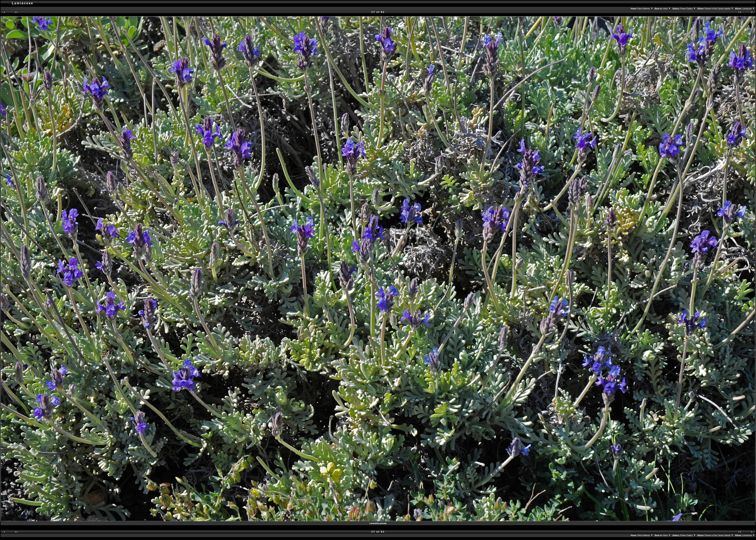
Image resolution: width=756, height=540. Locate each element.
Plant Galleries (645, 9)
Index (667, 9)
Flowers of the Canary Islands (719, 9)
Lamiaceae (749, 9)
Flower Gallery (688, 9)
